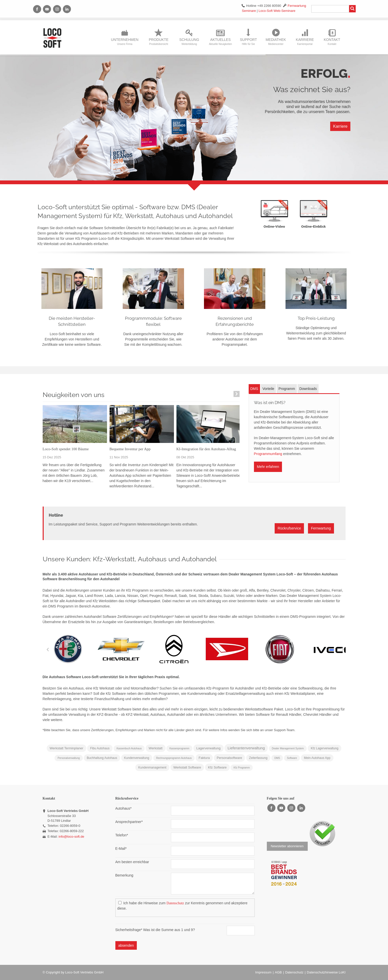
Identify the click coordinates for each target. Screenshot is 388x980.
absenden (126, 945)
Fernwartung (297, 6)
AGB (278, 972)
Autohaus (124, 808)
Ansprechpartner (129, 822)
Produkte (159, 42)
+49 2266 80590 (269, 6)
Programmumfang (268, 454)
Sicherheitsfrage (129, 930)
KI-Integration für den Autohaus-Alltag (206, 449)
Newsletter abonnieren (287, 846)
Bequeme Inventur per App (130, 449)
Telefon (122, 835)
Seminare (249, 11)
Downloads (308, 389)
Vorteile (268, 389)
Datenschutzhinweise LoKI (326, 972)
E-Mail (121, 848)
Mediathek (276, 42)
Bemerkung (124, 875)
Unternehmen (125, 42)
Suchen (352, 9)
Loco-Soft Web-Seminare (277, 11)
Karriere (305, 42)
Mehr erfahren (268, 467)
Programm (287, 389)
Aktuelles (221, 42)
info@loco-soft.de (71, 837)
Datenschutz (175, 903)
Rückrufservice (289, 528)
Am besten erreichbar (132, 862)
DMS (254, 389)
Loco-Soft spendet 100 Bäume (66, 449)
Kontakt (332, 42)
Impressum (263, 972)
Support (248, 42)
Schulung (189, 42)
